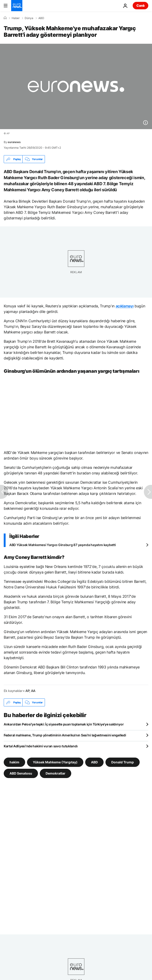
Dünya (29, 18)
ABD (41, 18)
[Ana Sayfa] (5, 18)
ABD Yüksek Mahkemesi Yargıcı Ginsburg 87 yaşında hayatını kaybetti (63, 545)
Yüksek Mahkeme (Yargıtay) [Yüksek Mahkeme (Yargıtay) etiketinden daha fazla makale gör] (55, 762)
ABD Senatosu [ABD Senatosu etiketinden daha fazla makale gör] (21, 773)
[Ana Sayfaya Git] (17, 6)
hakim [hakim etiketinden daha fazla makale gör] (14, 762)
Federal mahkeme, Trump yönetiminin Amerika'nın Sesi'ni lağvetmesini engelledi (65, 735)
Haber (16, 18)
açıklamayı (125, 306)
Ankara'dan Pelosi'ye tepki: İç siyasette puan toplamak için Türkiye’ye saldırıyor (64, 724)
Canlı (140, 5)
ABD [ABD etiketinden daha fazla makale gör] (94, 762)
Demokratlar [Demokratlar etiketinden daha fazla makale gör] (56, 773)
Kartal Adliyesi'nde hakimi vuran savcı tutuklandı (41, 746)
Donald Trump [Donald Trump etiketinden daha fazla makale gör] (123, 762)
